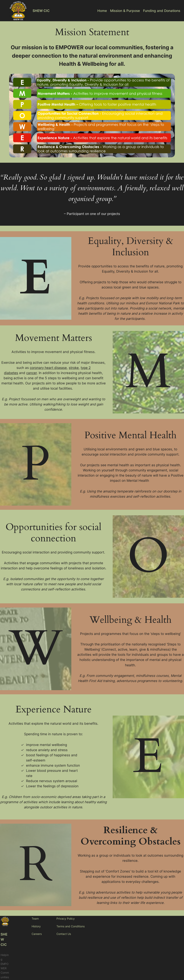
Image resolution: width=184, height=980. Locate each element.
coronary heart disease (48, 368)
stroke (74, 368)
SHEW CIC (41, 11)
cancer (31, 373)
